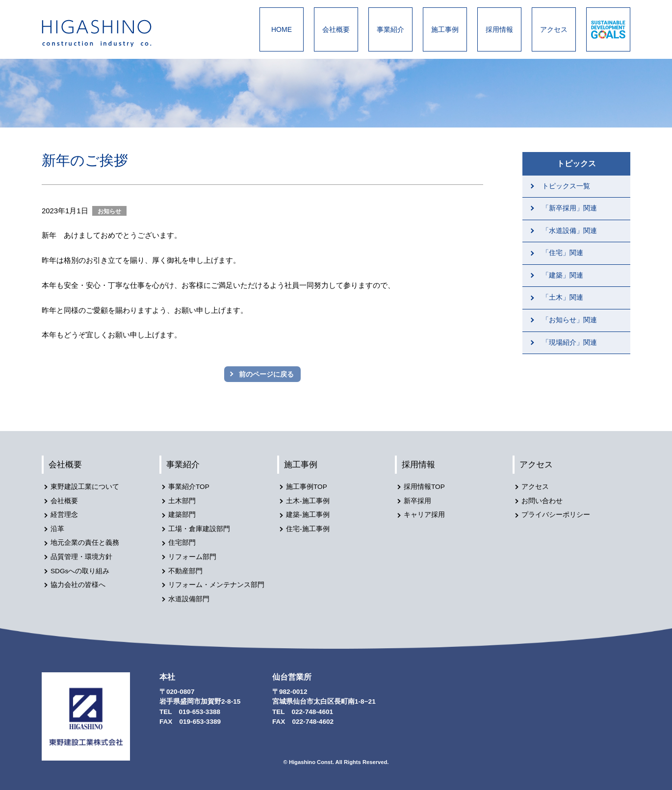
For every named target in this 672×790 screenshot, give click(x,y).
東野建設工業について (85, 487)
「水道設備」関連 (569, 231)
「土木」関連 (563, 297)
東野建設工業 (105, 33)
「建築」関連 (563, 275)
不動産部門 (185, 571)
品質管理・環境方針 (81, 557)
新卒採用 (417, 501)
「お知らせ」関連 (569, 320)
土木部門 (182, 501)
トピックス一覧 (566, 186)
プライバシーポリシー (556, 515)
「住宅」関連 (563, 253)
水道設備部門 (189, 599)
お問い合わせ (542, 501)
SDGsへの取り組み (80, 571)
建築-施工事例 (308, 515)
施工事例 (445, 29)
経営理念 (64, 515)
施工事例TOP (307, 487)
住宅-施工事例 (308, 529)
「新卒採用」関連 (569, 208)
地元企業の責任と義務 (85, 543)
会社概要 (336, 29)
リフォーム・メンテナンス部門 (216, 585)
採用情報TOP (424, 487)
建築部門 (182, 515)
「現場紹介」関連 (569, 343)
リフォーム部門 (192, 557)
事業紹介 (390, 29)
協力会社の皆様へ (78, 585)
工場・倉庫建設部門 (199, 529)
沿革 (57, 529)
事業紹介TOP (189, 487)
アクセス (554, 29)
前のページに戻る (266, 374)
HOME (282, 29)
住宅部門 (182, 543)
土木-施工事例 (308, 501)
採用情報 (499, 29)
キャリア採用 (424, 515)
